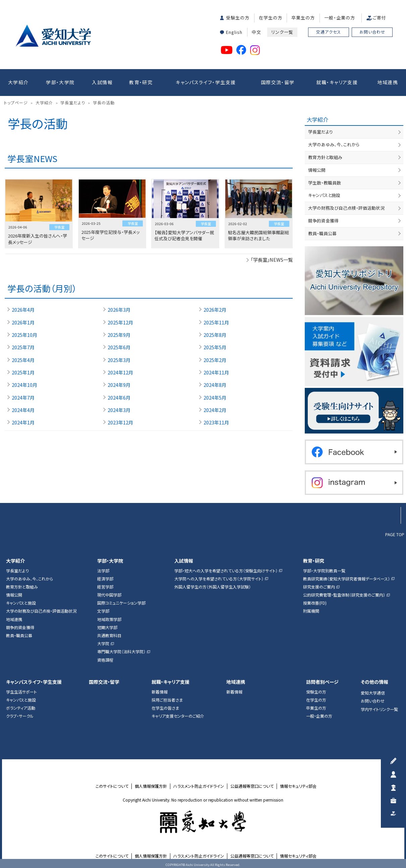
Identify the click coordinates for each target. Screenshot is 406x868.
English (234, 32)
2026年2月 (215, 310)
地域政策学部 (109, 619)
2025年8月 (215, 335)
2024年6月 (119, 398)
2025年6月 (119, 347)
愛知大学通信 (373, 693)
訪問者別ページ (322, 682)
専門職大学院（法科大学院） (121, 652)
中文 (256, 32)
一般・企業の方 (340, 18)
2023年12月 (120, 422)
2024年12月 (120, 372)
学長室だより (321, 132)
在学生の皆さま (165, 708)
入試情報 (102, 82)
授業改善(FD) (315, 603)
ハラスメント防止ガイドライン (199, 786)
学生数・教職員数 (325, 183)
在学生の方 (271, 18)
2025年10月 (24, 335)
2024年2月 (215, 410)
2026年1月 (23, 322)
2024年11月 (216, 372)
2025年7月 (23, 347)
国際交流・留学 (278, 82)
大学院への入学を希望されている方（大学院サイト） (219, 579)
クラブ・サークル (20, 716)
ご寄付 (380, 18)
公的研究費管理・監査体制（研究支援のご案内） (344, 595)
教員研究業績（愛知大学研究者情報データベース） (346, 579)
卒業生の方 (303, 18)
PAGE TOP (395, 534)
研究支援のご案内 (319, 587)
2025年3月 (119, 360)
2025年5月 (215, 347)
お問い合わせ (372, 32)
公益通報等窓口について (252, 786)
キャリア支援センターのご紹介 (178, 716)
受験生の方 (238, 18)
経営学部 (105, 587)
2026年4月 (23, 310)
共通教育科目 (109, 635)
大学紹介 (18, 82)
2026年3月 (119, 310)
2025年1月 (23, 372)
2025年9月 (119, 335)
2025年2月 (215, 360)
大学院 (103, 644)
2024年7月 (23, 398)
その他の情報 (374, 682)
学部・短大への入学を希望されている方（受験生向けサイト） (226, 571)
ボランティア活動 (21, 708)
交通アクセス (329, 32)
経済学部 (105, 579)
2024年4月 (23, 410)
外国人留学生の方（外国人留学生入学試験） (213, 587)
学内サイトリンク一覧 (379, 709)
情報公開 (317, 170)
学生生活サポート (21, 692)
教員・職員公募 (322, 233)
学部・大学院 (60, 82)
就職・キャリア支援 (337, 82)
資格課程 (105, 660)
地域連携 (388, 82)
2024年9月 (119, 385)
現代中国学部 (109, 595)
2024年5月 (215, 398)
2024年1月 (23, 422)
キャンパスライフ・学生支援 (206, 82)
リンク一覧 (282, 32)
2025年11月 (216, 322)
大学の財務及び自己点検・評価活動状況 (346, 208)
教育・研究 (141, 82)
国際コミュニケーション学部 (121, 603)
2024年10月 (24, 385)
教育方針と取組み (325, 157)
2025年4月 (23, 360)
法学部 (103, 571)
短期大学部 (107, 627)
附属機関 (311, 611)
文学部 (103, 611)
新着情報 (160, 692)
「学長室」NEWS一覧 (272, 260)
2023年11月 (216, 422)
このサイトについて (112, 786)
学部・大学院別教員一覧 (324, 571)
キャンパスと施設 (324, 195)
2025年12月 (120, 322)
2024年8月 (215, 385)
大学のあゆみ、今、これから (334, 144)
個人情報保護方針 (151, 786)
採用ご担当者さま (167, 700)
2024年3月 (119, 410)
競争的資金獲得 (323, 221)
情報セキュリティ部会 (298, 786)
